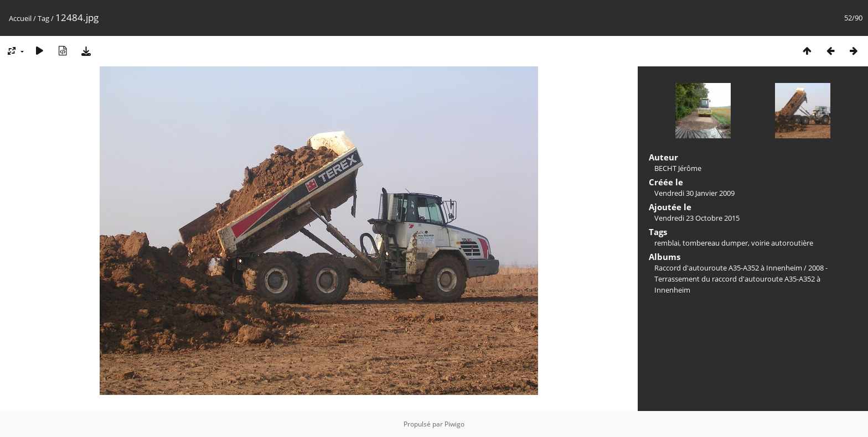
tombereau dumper (715, 243)
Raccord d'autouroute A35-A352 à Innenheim (728, 268)
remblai (667, 243)
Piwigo (454, 424)
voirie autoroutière (782, 243)
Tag (43, 18)
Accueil (20, 18)
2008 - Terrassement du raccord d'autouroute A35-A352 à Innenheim (741, 279)
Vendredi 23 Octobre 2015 (697, 218)
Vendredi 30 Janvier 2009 (694, 193)
